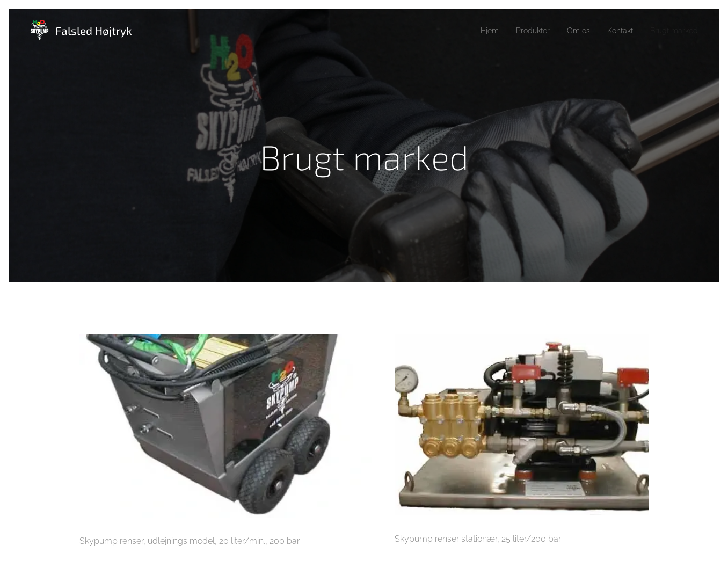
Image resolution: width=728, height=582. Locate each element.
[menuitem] (474, 31)
